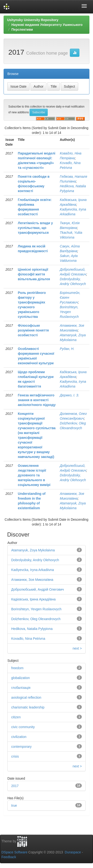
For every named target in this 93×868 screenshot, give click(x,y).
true (14, 805)
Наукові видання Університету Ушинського (47, 25)
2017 (15, 786)
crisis (15, 756)
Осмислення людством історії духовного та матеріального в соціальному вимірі (34, 475)
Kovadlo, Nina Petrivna (28, 639)
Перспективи (22, 29)
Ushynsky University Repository (33, 20)
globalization (21, 678)
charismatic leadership (28, 707)
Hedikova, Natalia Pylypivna (32, 629)
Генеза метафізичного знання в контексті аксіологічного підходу (37, 400)
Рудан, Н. (67, 349)
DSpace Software (14, 852)
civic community (23, 727)
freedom (17, 668)
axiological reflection (26, 697)
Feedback (9, 857)
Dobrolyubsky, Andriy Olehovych (35, 560)
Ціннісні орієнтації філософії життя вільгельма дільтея (34, 274)
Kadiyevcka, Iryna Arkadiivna (33, 570)
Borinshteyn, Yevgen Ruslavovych (69, 312)
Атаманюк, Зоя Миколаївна (32, 580)
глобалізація (21, 688)
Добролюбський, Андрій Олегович (38, 589)
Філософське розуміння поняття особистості (33, 330)
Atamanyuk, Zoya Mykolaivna (33, 550)
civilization (19, 737)
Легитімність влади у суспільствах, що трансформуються (35, 228)
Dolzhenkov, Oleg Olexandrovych (36, 619)
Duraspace (73, 852)
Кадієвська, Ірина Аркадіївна (33, 599)
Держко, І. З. (70, 395)
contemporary (21, 747)
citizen (16, 717)
